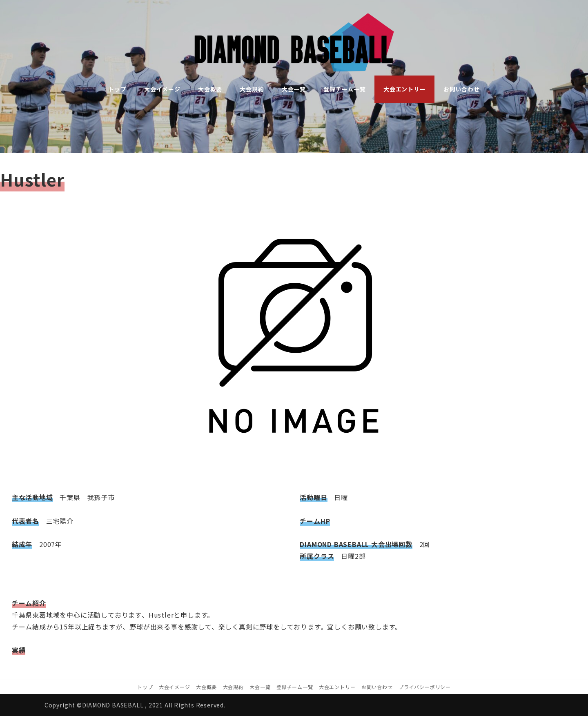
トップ (145, 687)
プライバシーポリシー (425, 687)
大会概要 (206, 687)
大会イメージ (175, 687)
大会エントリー (337, 687)
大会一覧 (260, 687)
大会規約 (233, 687)
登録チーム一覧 (295, 687)
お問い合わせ (377, 687)
